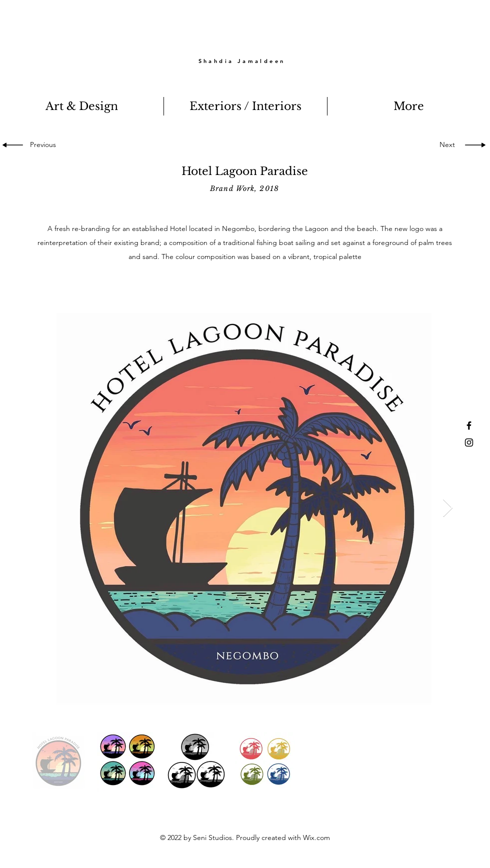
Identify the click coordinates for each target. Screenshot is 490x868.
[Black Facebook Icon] (469, 425)
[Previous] (46, 145)
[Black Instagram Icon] (469, 442)
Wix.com (316, 837)
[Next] (445, 145)
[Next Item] (448, 508)
